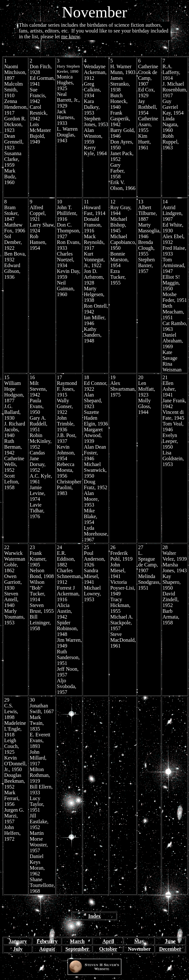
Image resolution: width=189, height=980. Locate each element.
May (139, 941)
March (77, 941)
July (18, 949)
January (18, 941)
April (108, 941)
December (170, 949)
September (77, 949)
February (47, 941)
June (170, 941)
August (47, 949)
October (108, 949)
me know (71, 37)
